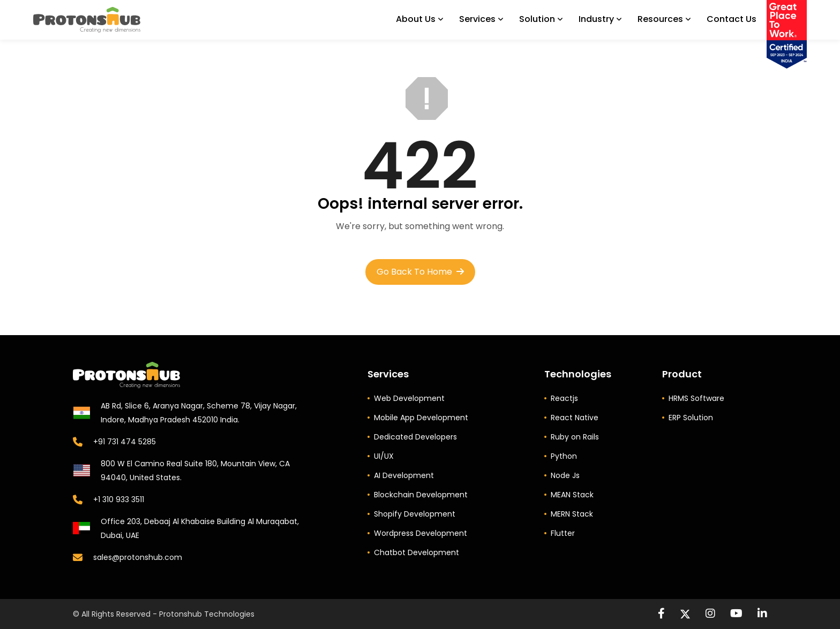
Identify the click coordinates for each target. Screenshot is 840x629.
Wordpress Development (421, 533)
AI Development (404, 475)
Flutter (563, 533)
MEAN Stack (572, 495)
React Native (575, 418)
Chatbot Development (417, 552)
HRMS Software (696, 398)
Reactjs (564, 398)
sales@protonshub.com (138, 557)
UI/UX (384, 456)
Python (564, 456)
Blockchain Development (421, 495)
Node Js (565, 475)
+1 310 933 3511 (119, 499)
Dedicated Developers (415, 437)
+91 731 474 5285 (125, 442)
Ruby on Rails (575, 437)
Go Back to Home (420, 272)
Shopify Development (415, 514)
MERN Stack (572, 514)
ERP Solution (691, 418)
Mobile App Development (421, 418)
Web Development (409, 398)
